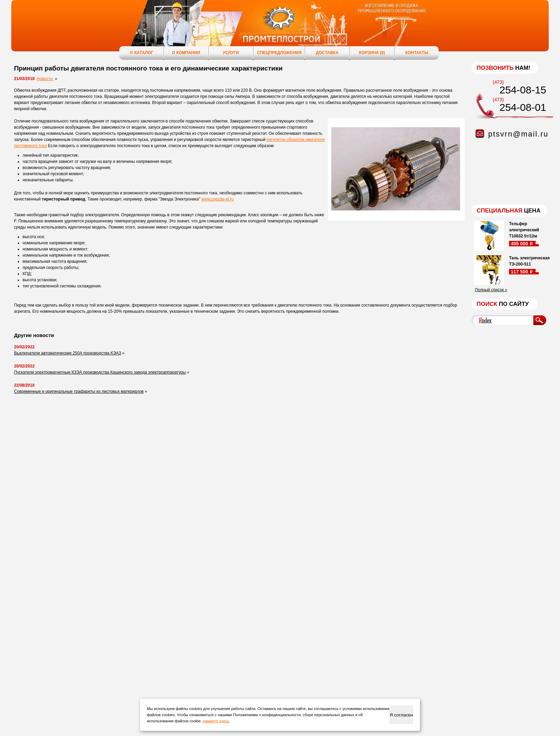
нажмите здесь (216, 721)
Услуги (231, 53)
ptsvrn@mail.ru (518, 134)
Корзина (372, 53)
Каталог (141, 53)
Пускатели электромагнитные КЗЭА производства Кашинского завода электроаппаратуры (100, 372)
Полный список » (491, 290)
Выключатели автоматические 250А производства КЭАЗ (68, 353)
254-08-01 (523, 107)
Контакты (417, 53)
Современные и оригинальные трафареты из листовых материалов (79, 391)
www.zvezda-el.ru (217, 199)
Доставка (327, 53)
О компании (186, 53)
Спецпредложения (279, 53)
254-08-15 (523, 90)
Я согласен (401, 715)
